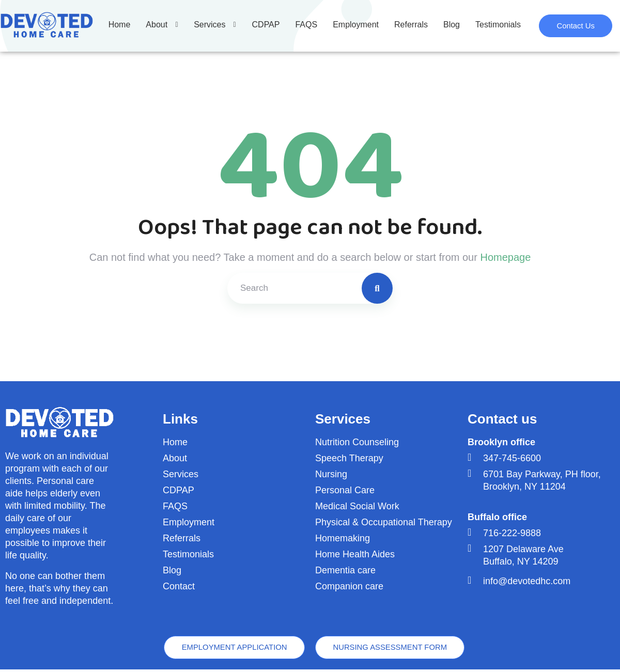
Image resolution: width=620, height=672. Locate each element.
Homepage (505, 257)
